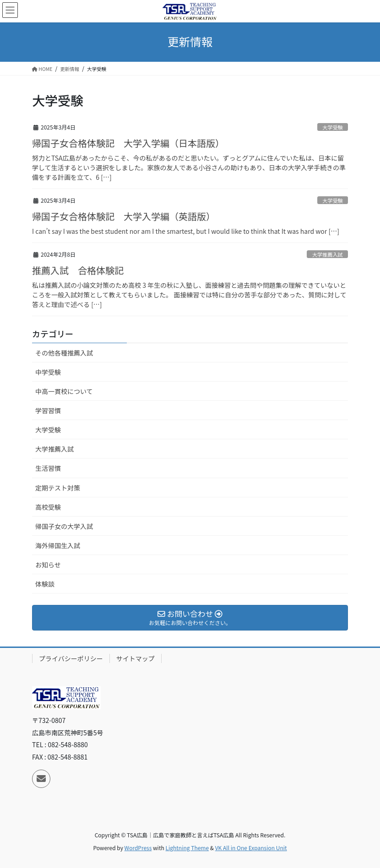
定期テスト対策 (58, 488)
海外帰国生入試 (58, 545)
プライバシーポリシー (71, 658)
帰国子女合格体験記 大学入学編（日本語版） (128, 143)
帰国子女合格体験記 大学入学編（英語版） (124, 216)
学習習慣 (48, 410)
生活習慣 (48, 468)
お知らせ (48, 565)
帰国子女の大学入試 (64, 526)
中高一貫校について (64, 391)
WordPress (138, 848)
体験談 (45, 584)
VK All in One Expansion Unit (251, 848)
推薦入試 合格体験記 (78, 270)
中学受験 (48, 372)
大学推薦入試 (328, 254)
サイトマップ (136, 658)
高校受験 (48, 507)
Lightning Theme (187, 848)
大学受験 (333, 127)
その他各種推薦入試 (64, 353)
